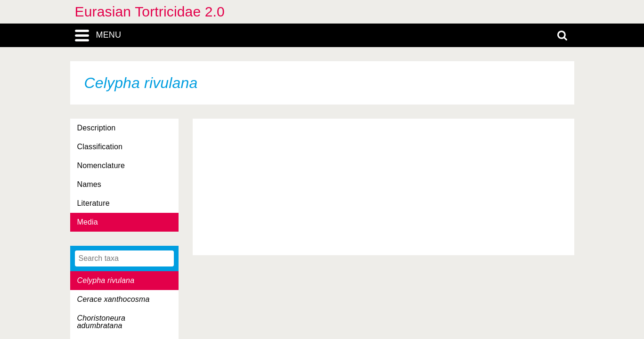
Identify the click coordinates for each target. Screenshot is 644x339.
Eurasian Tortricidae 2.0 (150, 12)
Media (88, 222)
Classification (100, 147)
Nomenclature (101, 165)
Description (97, 128)
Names (89, 184)
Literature (94, 203)
